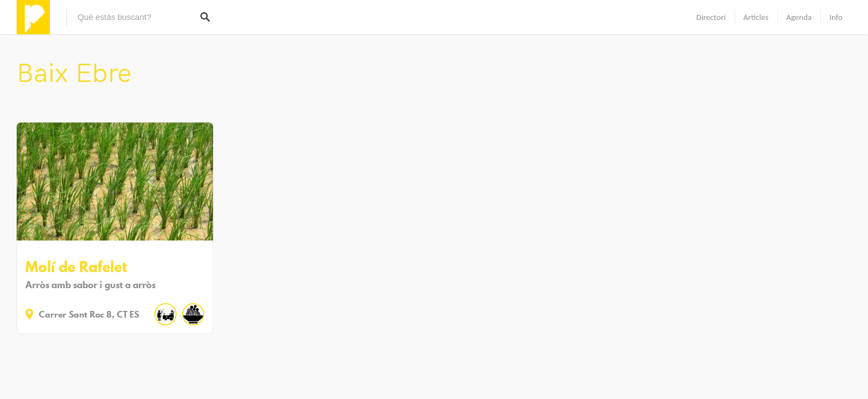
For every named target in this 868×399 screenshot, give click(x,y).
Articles (756, 17)
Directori (711, 17)
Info (836, 17)
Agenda (799, 17)
